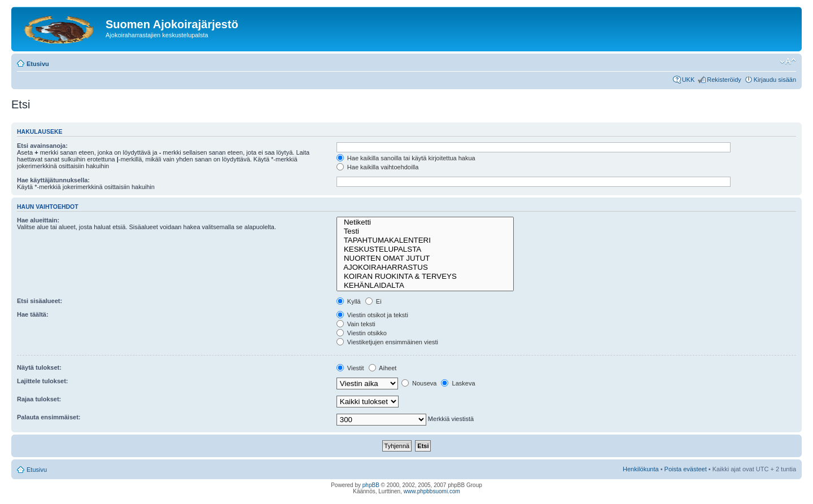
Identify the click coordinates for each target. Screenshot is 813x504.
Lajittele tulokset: (42, 381)
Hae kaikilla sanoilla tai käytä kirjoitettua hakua (406, 158)
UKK (689, 80)
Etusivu (38, 64)
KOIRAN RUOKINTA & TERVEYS (425, 277)
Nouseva (419, 383)
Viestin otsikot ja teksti (372, 315)
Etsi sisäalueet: (40, 301)
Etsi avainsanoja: (42, 146)
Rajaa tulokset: (39, 399)
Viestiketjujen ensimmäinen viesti (387, 342)
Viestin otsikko (362, 333)
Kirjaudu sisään (775, 80)
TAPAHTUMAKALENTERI (425, 240)
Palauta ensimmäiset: (49, 417)
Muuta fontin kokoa (788, 62)
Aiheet (383, 368)
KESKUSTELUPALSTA (425, 249)
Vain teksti (356, 324)
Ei (373, 301)
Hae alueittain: (38, 220)
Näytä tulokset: (39, 367)
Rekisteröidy (724, 80)
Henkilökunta (641, 469)
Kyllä (349, 301)
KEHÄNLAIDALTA (425, 286)
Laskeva (458, 383)
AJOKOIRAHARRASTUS (425, 268)
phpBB (371, 485)
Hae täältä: (33, 314)
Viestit (350, 368)
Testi (425, 231)
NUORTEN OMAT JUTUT (425, 258)
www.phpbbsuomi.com (432, 491)
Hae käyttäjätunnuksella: (53, 180)
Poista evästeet (686, 469)
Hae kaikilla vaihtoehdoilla (378, 167)
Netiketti (425, 222)
